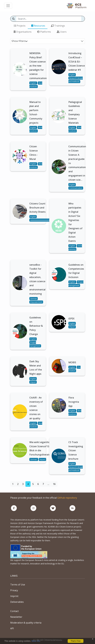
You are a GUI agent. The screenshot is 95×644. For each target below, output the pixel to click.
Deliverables (17, 602)
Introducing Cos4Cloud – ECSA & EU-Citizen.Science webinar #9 (77, 62)
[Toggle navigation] (8, 6)
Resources (38, 26)
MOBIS (72, 362)
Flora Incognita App (74, 402)
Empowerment (36, 302)
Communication (76, 188)
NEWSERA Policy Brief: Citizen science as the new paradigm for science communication (38, 66)
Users (62, 32)
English (33, 83)
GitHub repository (67, 498)
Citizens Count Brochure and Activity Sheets (37, 208)
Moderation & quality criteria (26, 623)
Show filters (20, 41)
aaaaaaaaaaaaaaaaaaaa (40, 220)
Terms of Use (18, 585)
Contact (14, 611)
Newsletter (16, 617)
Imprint (14, 596)
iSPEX (71, 319)
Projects (20, 26)
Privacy (14, 590)
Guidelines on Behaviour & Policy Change (36, 326)
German (34, 299)
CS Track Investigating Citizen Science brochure (76, 450)
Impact (72, 327)
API (12, 628)
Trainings (58, 26)
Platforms (44, 32)
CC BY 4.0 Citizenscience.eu (48, 640)
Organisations (23, 32)
